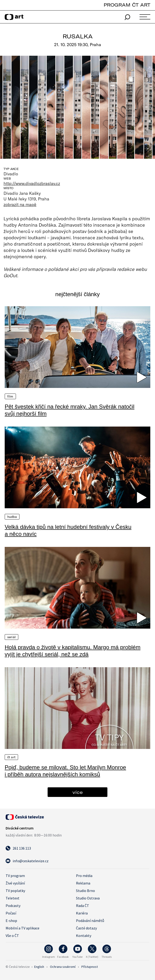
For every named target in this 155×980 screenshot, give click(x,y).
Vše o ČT (12, 936)
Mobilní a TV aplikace (23, 928)
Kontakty (84, 936)
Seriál (11, 637)
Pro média (84, 876)
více (78, 792)
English (39, 967)
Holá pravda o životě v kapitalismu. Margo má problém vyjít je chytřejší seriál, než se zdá (73, 651)
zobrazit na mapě (20, 204)
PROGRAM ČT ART (127, 5)
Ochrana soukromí (63, 967)
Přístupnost (90, 967)
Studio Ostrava (88, 898)
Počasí (11, 913)
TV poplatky (15, 891)
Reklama (83, 883)
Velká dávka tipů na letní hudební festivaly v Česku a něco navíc (68, 530)
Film (10, 396)
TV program (15, 876)
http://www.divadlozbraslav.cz (32, 183)
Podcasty (13, 906)
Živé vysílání (15, 883)
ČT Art (11, 757)
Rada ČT (83, 906)
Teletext (13, 898)
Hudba (12, 517)
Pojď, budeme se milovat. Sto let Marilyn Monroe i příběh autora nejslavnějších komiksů (65, 771)
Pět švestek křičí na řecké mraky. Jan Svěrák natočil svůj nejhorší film (70, 410)
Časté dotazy (86, 928)
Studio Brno (85, 891)
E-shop (11, 921)
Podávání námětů (90, 921)
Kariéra (82, 913)
